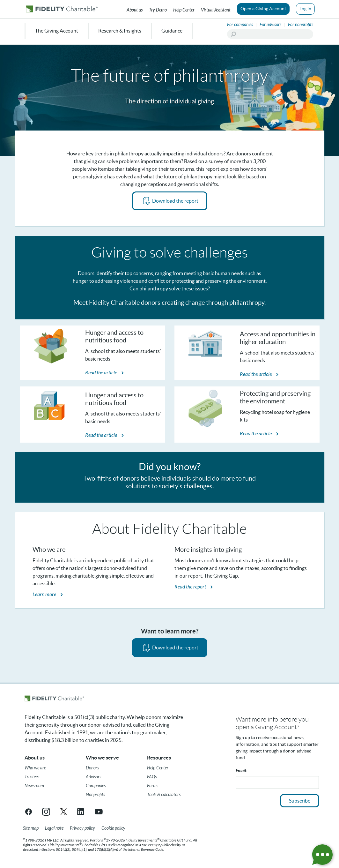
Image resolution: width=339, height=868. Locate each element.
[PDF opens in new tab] (170, 201)
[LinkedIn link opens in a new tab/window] (81, 812)
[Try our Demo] (158, 9)
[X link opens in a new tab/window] (64, 812)
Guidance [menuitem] (172, 31)
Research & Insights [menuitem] (120, 31)
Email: (241, 771)
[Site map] (31, 828)
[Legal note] (54, 828)
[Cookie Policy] (113, 828)
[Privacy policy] (82, 828)
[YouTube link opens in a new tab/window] (99, 812)
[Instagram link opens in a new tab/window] (46, 812)
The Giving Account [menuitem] (57, 31)
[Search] (270, 34)
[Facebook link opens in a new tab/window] (29, 812)
